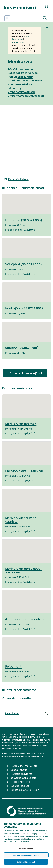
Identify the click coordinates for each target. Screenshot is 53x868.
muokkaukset (18, 42)
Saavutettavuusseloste (24, 778)
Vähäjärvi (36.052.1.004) (24, 264)
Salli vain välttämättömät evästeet (26, 855)
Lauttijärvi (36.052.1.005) (24, 220)
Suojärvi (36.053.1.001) (22, 348)
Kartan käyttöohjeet (18, 179)
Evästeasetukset (26, 849)
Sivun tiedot (26, 713)
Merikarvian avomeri (21, 424)
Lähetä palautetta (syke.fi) (26, 790)
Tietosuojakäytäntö (21, 774)
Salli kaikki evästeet (26, 862)
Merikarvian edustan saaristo (21, 520)
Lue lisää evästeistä (21, 842)
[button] (45, 18)
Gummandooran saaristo (24, 619)
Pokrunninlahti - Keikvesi (24, 471)
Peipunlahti (14, 667)
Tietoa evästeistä (20, 782)
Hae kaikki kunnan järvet (28, 373)
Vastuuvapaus (19, 770)
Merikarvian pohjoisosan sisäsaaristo (24, 570)
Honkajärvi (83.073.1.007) (24, 308)
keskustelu (17, 39)
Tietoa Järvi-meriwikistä (24, 766)
